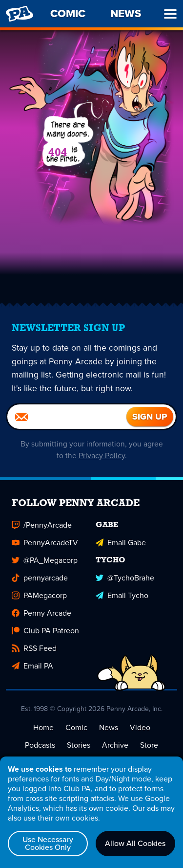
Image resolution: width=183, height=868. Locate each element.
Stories (79, 746)
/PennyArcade (42, 526)
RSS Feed (34, 649)
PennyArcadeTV (45, 544)
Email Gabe (121, 544)
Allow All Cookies (135, 843)
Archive (115, 746)
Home (43, 728)
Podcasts (40, 746)
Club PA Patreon (45, 632)
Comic (76, 728)
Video (140, 728)
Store (149, 746)
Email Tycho (122, 596)
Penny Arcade (41, 614)
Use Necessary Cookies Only (48, 843)
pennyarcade (40, 579)
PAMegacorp (39, 596)
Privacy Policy (102, 456)
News (109, 728)
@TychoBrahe (125, 579)
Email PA (32, 667)
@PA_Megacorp (45, 561)
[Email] (67, 418)
